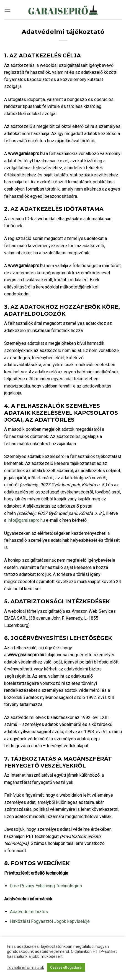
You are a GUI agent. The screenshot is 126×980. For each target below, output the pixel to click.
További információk (25, 968)
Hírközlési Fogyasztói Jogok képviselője (50, 921)
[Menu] (7, 10)
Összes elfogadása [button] (66, 967)
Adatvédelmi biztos (29, 912)
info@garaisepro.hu (26, 520)
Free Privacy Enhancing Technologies (46, 886)
